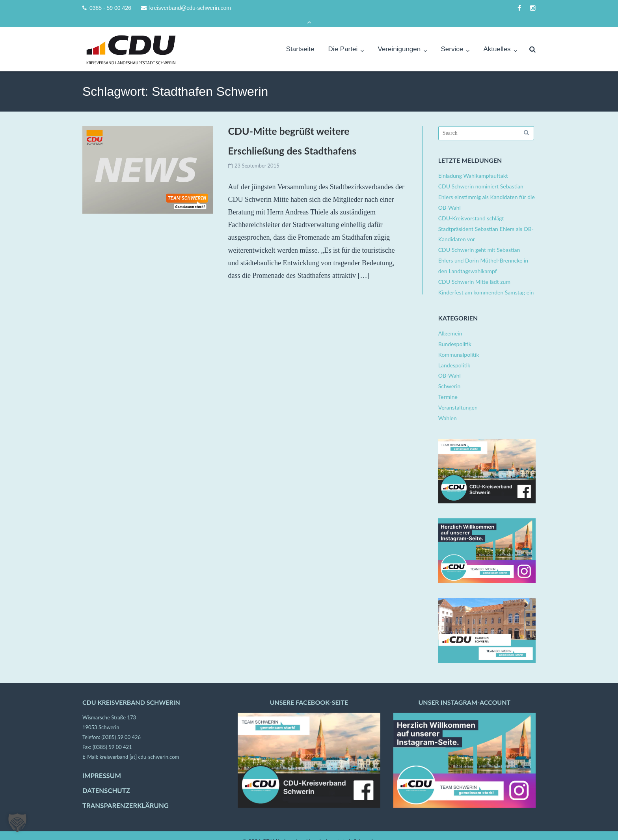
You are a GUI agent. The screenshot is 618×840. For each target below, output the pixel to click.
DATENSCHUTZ (106, 780)
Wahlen (448, 407)
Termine (448, 386)
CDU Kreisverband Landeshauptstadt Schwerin (319, 830)
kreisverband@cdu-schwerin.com (190, 8)
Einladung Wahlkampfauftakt (473, 165)
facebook (519, 8)
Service (452, 38)
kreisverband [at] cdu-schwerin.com (139, 746)
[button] (17, 823)
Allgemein (450, 323)
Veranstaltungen (458, 397)
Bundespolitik (455, 333)
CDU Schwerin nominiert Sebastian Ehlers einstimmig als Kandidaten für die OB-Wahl (487, 186)
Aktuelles (497, 38)
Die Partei (343, 38)
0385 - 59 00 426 (110, 8)
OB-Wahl (450, 365)
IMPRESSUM (102, 765)
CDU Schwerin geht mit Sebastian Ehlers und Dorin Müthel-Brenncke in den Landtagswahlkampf (483, 250)
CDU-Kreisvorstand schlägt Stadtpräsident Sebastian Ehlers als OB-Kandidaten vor (486, 218)
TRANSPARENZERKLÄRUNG (126, 795)
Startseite (300, 38)
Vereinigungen (399, 38)
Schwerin (450, 375)
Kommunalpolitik (459, 344)
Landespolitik (454, 354)
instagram (533, 8)
